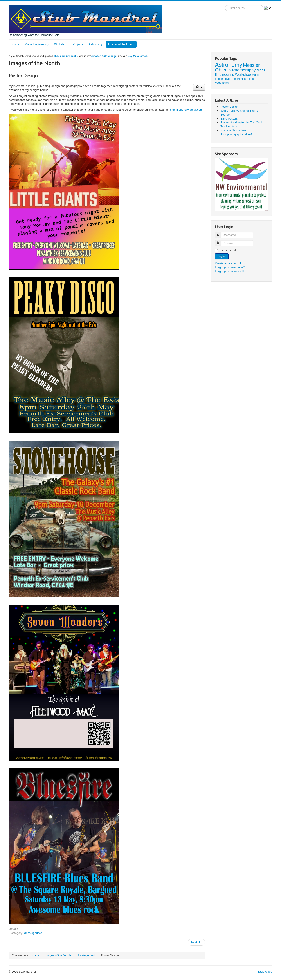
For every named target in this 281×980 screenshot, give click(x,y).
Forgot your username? (230, 267)
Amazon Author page (104, 56)
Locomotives (223, 79)
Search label (225, 5)
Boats (250, 79)
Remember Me (228, 250)
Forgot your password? (230, 271)
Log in (222, 256)
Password (220, 241)
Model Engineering (37, 44)
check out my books (66, 56)
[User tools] (199, 87)
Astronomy (95, 44)
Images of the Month (121, 44)
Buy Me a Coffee (138, 56)
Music (255, 75)
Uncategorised (33, 933)
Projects (78, 44)
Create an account (229, 263)
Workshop (61, 44)
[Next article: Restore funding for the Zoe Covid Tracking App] (196, 942)
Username (220, 233)
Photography (244, 70)
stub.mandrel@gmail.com (186, 110)
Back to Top (265, 972)
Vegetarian (222, 83)
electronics (239, 79)
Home (15, 44)
